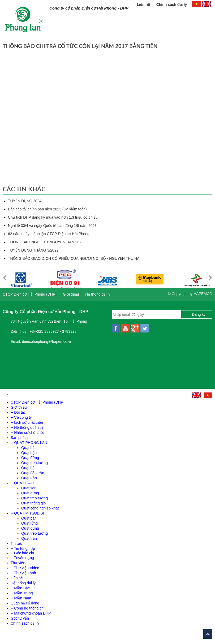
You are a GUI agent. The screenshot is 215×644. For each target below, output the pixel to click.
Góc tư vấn (20, 618)
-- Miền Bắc (20, 588)
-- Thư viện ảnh (23, 573)
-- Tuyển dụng (22, 558)
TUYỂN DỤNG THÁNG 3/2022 (33, 250)
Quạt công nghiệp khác (40, 508)
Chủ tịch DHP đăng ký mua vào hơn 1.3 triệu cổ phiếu (53, 217)
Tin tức (16, 543)
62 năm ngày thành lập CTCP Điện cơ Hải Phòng (49, 234)
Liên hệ (144, 5)
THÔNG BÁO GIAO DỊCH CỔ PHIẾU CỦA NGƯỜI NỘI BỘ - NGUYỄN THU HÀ (74, 258)
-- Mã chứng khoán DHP (31, 613)
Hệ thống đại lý (98, 294)
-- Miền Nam (21, 598)
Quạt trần (29, 478)
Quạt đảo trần (33, 473)
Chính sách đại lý (172, 5)
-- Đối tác (18, 412)
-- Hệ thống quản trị (27, 427)
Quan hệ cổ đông (25, 603)
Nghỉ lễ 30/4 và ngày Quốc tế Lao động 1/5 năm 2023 (52, 226)
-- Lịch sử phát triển (27, 422)
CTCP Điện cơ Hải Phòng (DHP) (30, 294)
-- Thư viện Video (25, 568)
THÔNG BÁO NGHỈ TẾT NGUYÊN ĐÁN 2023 (46, 242)
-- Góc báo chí (22, 553)
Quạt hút (28, 468)
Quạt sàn (29, 488)
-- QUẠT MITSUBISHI (29, 513)
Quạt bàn (29, 448)
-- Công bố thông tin (27, 608)
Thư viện (18, 563)
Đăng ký (199, 314)
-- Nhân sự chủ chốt (27, 433)
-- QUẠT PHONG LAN (29, 443)
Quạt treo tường (35, 463)
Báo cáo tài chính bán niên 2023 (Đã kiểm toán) (47, 209)
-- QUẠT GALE (23, 483)
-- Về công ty (21, 417)
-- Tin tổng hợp (23, 548)
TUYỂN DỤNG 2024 (25, 201)
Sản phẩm (19, 438)
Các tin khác (24, 189)
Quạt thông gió (33, 503)
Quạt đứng (30, 458)
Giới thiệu (71, 294)
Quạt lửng (29, 523)
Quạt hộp (29, 453)
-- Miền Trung (22, 593)
